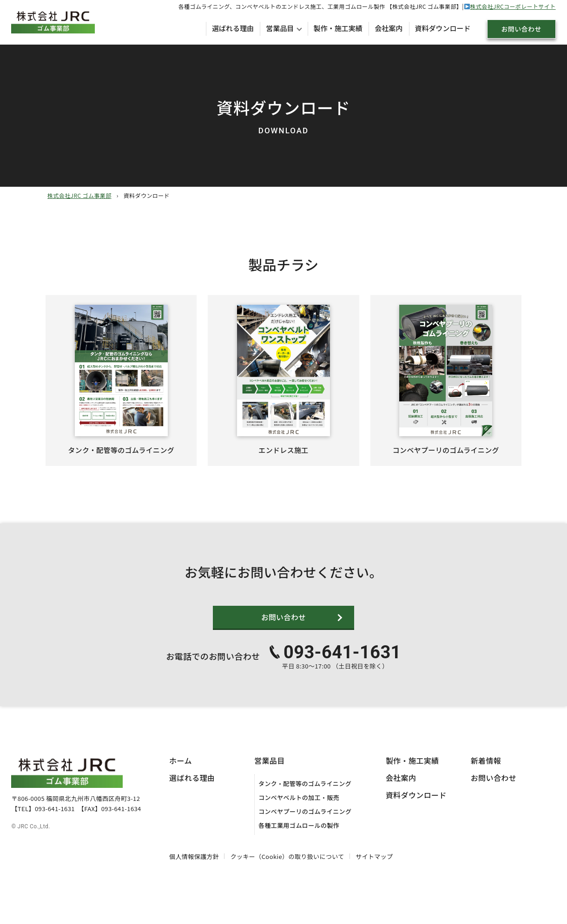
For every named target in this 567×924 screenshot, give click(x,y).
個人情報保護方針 (194, 869)
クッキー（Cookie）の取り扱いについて (287, 869)
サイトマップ (374, 869)
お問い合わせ (521, 29)
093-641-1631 (342, 665)
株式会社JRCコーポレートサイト (513, 6)
